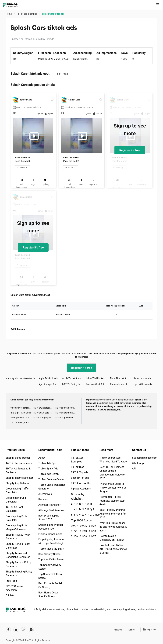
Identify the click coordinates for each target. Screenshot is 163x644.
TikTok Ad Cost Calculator (14, 509)
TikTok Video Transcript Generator (52, 487)
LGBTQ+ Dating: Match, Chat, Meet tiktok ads (74, 384)
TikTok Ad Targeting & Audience (18, 470)
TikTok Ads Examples (77, 460)
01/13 (83, 531)
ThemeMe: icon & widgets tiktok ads (122, 384)
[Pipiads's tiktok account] (24, 630)
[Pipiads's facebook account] (8, 630)
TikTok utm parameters (19, 463)
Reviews (43, 499)
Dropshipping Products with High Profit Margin (51, 541)
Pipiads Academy (81, 489)
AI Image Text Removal (51, 510)
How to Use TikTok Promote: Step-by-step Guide (112, 501)
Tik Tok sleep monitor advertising (66, 413)
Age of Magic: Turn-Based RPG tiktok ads (50, 384)
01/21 (74, 531)
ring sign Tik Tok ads (21, 413)
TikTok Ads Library (49, 474)
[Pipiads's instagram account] (31, 630)
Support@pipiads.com (145, 458)
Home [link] (9, 14)
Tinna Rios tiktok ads (120, 378)
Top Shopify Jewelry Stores (50, 567)
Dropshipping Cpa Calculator (16, 500)
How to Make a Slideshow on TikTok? (112, 538)
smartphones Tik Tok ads (22, 418)
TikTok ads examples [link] (27, 14)
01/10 (92, 531)
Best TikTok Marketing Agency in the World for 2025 (113, 514)
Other (93, 515)
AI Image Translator (49, 505)
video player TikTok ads (22, 408)
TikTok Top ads (80, 472)
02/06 (83, 526)
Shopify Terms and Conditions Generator (18, 555)
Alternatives (45, 494)
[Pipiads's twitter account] (16, 630)
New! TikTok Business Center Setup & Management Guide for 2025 (112, 473)
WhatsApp (138, 463)
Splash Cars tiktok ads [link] (53, 14)
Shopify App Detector (18, 483)
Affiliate (10, 595)
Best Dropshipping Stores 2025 (49, 518)
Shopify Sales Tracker (18, 458)
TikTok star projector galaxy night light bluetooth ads (44, 418)
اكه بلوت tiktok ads (143, 384)
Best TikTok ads (80, 478)
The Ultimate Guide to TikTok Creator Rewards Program (113, 488)
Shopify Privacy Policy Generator (18, 537)
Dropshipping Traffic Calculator (17, 491)
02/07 (74, 526)
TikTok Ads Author (81, 483)
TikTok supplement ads (66, 418)
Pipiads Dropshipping (50, 534)
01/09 (74, 536)
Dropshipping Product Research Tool (51, 527)
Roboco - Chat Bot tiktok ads (98, 384)
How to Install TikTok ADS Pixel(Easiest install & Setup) (113, 549)
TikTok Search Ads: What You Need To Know (113, 460)
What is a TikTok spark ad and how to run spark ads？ (113, 527)
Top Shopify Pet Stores (51, 560)
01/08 (83, 536)
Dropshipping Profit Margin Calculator (17, 527)
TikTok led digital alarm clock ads (22, 423)
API (134, 469)
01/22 (92, 526)
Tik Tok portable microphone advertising (66, 408)
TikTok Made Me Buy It (51, 549)
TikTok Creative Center (51, 479)
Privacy (118, 630)
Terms (131, 630)
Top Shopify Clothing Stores (50, 576)
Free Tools (12, 581)
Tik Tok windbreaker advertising (44, 408)
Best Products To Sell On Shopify (50, 585)
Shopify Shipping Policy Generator (19, 573)
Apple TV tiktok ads (48, 378)
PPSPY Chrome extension (14, 588)
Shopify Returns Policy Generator (18, 564)
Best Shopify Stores (49, 554)
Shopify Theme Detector (19, 478)
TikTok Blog (78, 467)
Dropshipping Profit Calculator (17, 518)
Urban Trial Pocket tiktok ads (98, 378)
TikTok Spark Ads (48, 469)
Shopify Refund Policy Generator (18, 546)
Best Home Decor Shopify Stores (48, 594)
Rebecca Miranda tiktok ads (145, 378)
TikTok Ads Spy (47, 463)
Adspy (42, 458)
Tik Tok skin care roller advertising (44, 413)
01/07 (92, 536)
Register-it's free (130, 150)
